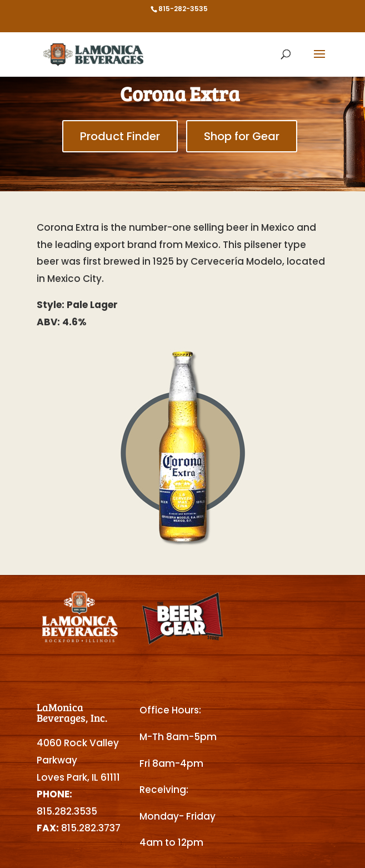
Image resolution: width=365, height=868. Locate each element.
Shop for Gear (242, 136)
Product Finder (120, 136)
